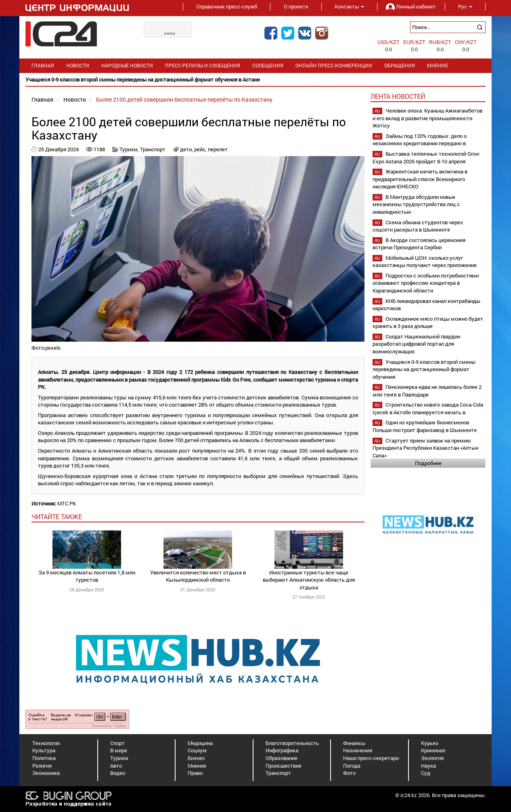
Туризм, (130, 149)
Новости (78, 66)
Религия (42, 766)
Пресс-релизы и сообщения (203, 66)
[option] (256, 80)
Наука (428, 766)
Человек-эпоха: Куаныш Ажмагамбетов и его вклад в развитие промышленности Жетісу (427, 118)
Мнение (438, 66)
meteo (170, 33)
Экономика (46, 773)
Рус (465, 6)
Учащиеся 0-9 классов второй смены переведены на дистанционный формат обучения (424, 369)
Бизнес (196, 758)
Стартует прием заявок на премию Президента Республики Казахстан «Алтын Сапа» (425, 448)
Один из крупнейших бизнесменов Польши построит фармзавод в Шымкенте (425, 426)
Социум (197, 750)
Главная (43, 66)
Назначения (358, 750)
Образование (282, 758)
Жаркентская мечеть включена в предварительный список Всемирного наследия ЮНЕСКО (420, 179)
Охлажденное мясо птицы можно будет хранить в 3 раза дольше (428, 323)
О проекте (296, 6)
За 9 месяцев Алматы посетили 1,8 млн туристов (87, 576)
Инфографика (282, 750)
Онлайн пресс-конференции (334, 66)
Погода (352, 766)
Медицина (200, 743)
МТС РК (67, 503)
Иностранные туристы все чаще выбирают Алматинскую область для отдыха (309, 580)
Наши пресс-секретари (371, 758)
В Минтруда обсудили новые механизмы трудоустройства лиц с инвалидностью (416, 204)
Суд (426, 773)
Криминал (433, 750)
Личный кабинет (411, 6)
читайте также (57, 517)
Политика (44, 758)
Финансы (354, 743)
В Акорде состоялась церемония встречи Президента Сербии (419, 244)
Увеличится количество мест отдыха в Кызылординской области (198, 576)
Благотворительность (292, 743)
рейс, (201, 149)
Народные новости (127, 66)
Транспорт (153, 149)
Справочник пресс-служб (227, 6)
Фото (349, 773)
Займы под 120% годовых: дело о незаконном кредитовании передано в (420, 140)
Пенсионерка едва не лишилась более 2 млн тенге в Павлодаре (427, 391)
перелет (218, 149)
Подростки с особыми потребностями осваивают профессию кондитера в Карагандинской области (426, 283)
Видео (118, 773)
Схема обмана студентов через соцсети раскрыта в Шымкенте (418, 226)
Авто (116, 766)
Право (195, 773)
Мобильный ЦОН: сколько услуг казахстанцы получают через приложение (425, 262)
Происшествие (284, 766)
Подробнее (428, 463)
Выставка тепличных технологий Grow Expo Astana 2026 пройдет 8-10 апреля (426, 158)
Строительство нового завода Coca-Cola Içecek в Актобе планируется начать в (428, 408)
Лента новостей (398, 96)
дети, (187, 149)
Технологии (46, 743)
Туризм (119, 758)
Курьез (430, 743)
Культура (44, 750)
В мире (119, 750)
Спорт (117, 743)
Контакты (349, 6)
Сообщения (268, 66)
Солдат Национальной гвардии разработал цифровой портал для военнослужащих (416, 344)
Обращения (400, 66)
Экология (432, 758)
